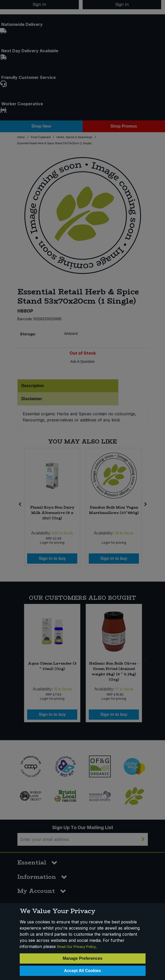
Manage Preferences (83, 958)
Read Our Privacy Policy (76, 947)
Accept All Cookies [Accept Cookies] (82, 971)
